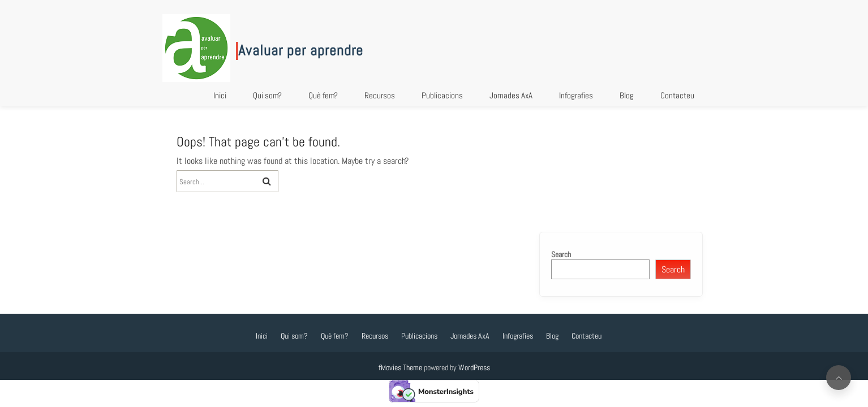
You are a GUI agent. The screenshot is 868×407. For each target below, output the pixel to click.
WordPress (474, 367)
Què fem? (323, 95)
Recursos (380, 95)
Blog (627, 95)
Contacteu (677, 95)
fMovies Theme (400, 367)
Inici (220, 95)
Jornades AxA (511, 95)
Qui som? (267, 95)
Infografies (576, 95)
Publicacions (442, 95)
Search (561, 254)
